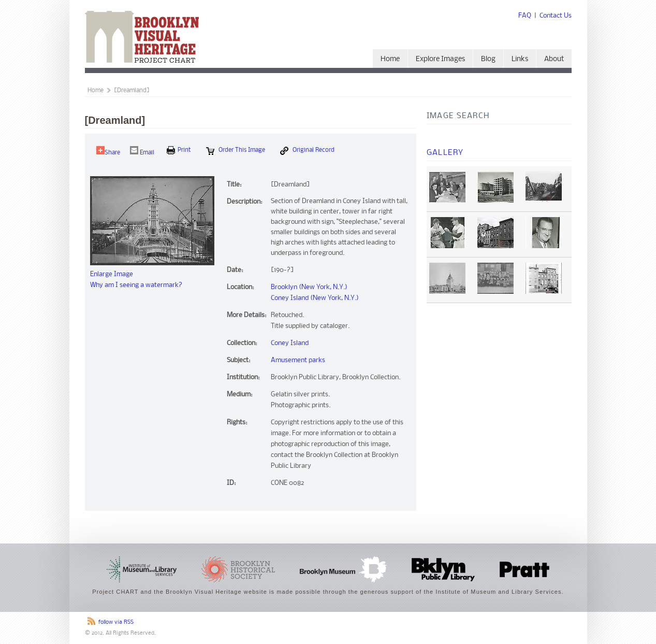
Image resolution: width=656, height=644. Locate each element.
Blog (488, 59)
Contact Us (556, 16)
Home (390, 59)
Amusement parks (298, 360)
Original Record (307, 151)
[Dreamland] (132, 91)
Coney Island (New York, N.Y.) (315, 298)
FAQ (525, 16)
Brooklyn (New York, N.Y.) (309, 287)
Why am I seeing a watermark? (136, 285)
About (554, 59)
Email (142, 151)
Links (520, 59)
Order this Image (236, 151)
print (179, 150)
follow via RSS (116, 622)
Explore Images (440, 59)
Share (108, 151)
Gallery (445, 153)
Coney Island (290, 343)
